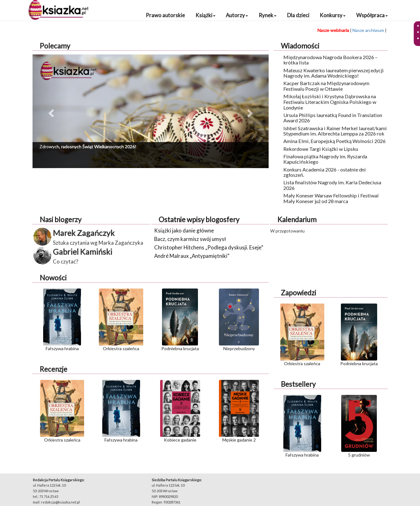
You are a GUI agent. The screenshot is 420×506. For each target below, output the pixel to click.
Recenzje (53, 369)
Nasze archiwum (368, 30)
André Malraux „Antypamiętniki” (192, 256)
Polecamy (55, 46)
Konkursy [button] (333, 15)
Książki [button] (205, 15)
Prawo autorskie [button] (165, 15)
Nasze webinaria (333, 30)
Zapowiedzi (299, 293)
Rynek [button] (268, 15)
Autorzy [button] (237, 15)
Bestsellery (298, 384)
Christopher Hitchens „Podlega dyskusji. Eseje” (209, 247)
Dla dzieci (298, 15)
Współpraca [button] (372, 15)
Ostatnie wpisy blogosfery (199, 220)
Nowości (53, 278)
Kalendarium (297, 220)
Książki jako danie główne (184, 230)
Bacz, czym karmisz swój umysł (190, 239)
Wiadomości (300, 46)
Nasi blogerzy (61, 220)
